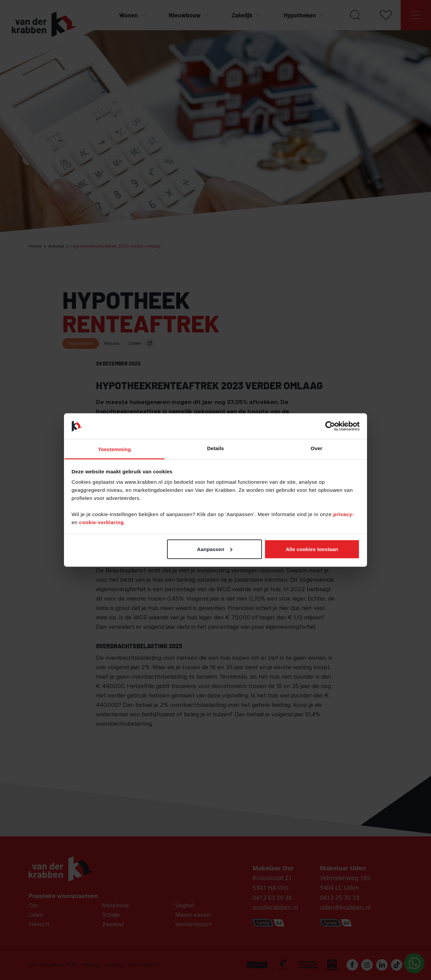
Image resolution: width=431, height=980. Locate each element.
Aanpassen (215, 549)
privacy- (343, 514)
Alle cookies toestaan (312, 549)
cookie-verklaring (102, 522)
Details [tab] (215, 448)
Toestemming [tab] (114, 449)
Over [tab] (317, 448)
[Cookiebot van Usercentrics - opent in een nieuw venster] (330, 426)
